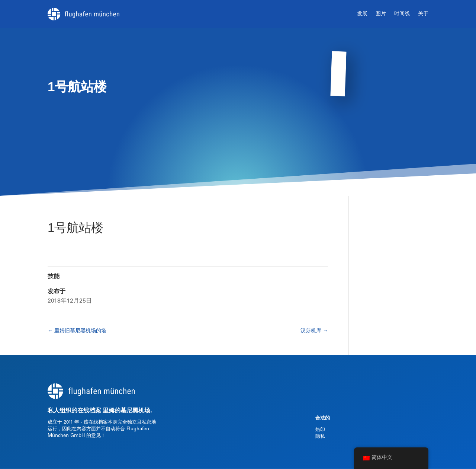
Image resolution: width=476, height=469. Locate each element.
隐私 (320, 437)
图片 (381, 14)
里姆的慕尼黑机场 (126, 411)
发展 (362, 14)
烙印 (320, 430)
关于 (423, 14)
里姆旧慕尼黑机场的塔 (77, 331)
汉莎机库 (314, 331)
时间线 (402, 14)
